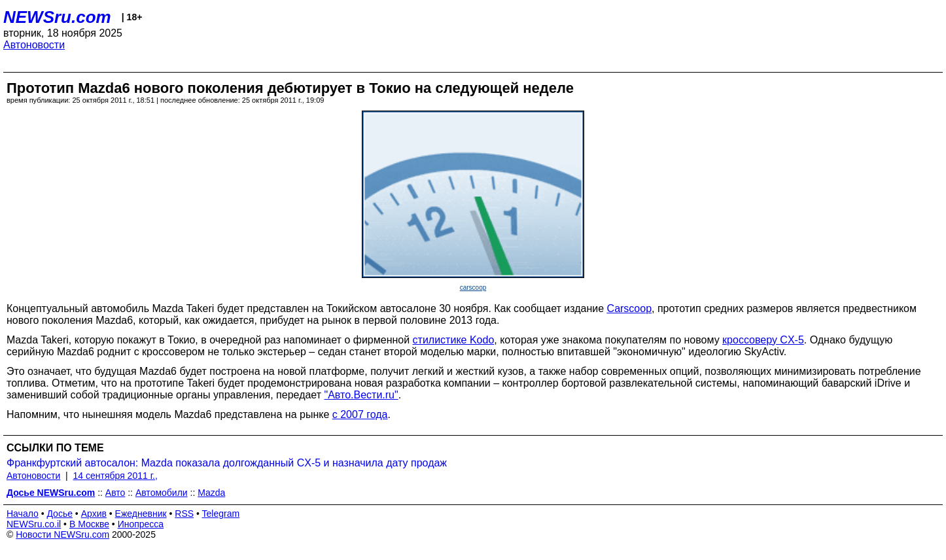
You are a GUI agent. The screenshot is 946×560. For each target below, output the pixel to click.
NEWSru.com (57, 17)
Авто (115, 493)
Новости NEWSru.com (62, 534)
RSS (184, 514)
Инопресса (141, 524)
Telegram (221, 514)
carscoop (473, 288)
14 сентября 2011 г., (115, 476)
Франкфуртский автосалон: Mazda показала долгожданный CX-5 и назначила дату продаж (227, 463)
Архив (94, 514)
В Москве (89, 524)
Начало (23, 514)
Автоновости (34, 45)
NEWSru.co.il (34, 524)
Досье (60, 514)
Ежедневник (141, 514)
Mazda (211, 493)
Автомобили (162, 493)
